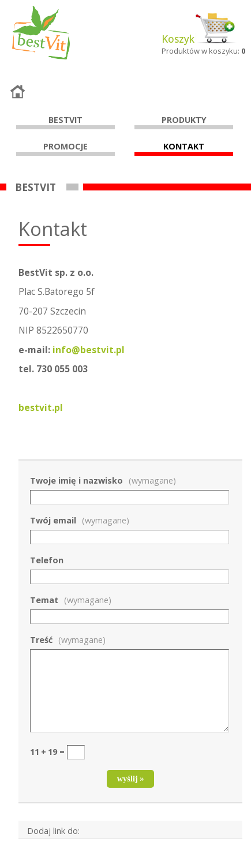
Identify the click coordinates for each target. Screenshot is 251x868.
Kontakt (184, 146)
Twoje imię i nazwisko (103, 480)
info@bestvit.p (89, 350)
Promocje (65, 146)
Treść (68, 640)
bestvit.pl (41, 407)
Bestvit (65, 120)
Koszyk (178, 39)
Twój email (80, 520)
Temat (71, 600)
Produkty (184, 120)
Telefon (47, 560)
